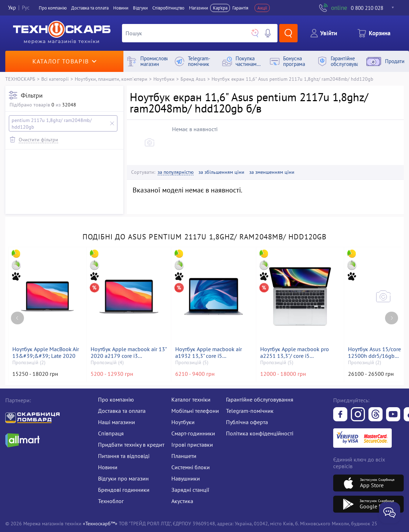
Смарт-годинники (193, 433)
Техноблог (111, 501)
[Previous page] (17, 318)
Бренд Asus (193, 79)
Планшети (184, 456)
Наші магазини (117, 422)
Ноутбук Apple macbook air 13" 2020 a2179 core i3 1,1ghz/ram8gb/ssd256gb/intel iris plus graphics (129, 353)
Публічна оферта (247, 422)
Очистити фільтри (38, 139)
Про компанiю (53, 8)
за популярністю (176, 172)
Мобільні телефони (195, 411)
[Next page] (392, 318)
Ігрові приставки (192, 445)
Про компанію (116, 399)
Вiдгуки (140, 8)
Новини (121, 8)
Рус (26, 8)
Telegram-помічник (250, 411)
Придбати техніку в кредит (131, 445)
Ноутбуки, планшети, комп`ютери (111, 79)
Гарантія (240, 8)
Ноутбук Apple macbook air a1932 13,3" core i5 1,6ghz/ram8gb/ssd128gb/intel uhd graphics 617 (213, 353)
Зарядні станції (190, 490)
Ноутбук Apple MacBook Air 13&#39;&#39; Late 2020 (46, 353)
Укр (12, 8)
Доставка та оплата (90, 8)
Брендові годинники (124, 490)
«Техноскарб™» (100, 523)
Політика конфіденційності (260, 433)
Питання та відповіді (124, 456)
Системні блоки (191, 467)
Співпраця (111, 433)
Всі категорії (55, 79)
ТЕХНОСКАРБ (20, 79)
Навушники (186, 478)
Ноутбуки (164, 79)
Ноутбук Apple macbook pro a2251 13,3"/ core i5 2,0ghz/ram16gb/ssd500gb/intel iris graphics (300, 353)
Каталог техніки (191, 399)
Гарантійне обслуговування (260, 399)
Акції (262, 8)
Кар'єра (220, 8)
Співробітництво (168, 8)
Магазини (199, 8)
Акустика (182, 501)
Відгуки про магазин (123, 478)
